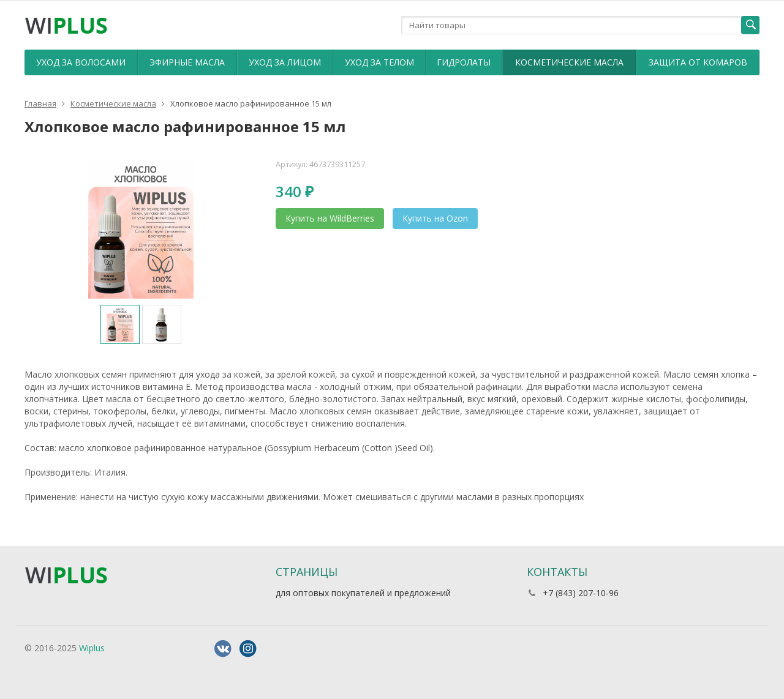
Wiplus (92, 648)
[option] (120, 324)
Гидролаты (464, 62)
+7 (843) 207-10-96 (581, 593)
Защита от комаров (698, 62)
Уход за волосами (81, 62)
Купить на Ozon (435, 218)
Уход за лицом (285, 62)
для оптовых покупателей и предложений (363, 593)
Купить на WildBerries (330, 218)
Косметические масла (569, 62)
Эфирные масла (187, 62)
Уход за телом (379, 62)
